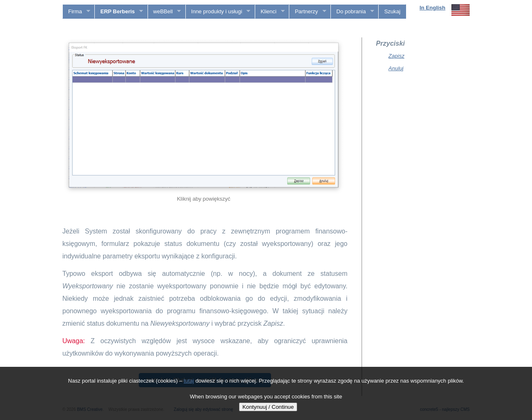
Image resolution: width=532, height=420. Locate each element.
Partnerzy (308, 12)
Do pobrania (352, 12)
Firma (76, 12)
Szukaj (392, 11)
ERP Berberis (119, 12)
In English (432, 8)
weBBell (164, 12)
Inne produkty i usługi (218, 12)
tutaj (189, 381)
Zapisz (397, 56)
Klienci (270, 12)
